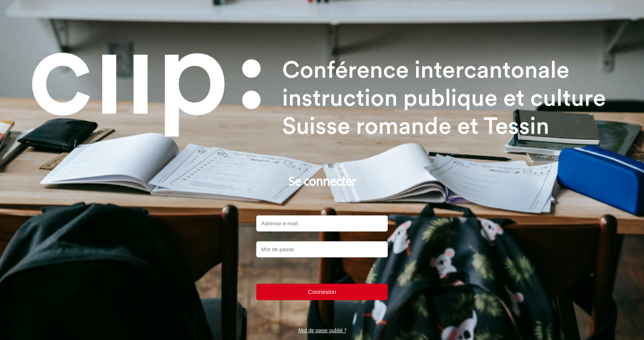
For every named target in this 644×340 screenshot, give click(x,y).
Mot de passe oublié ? (322, 330)
